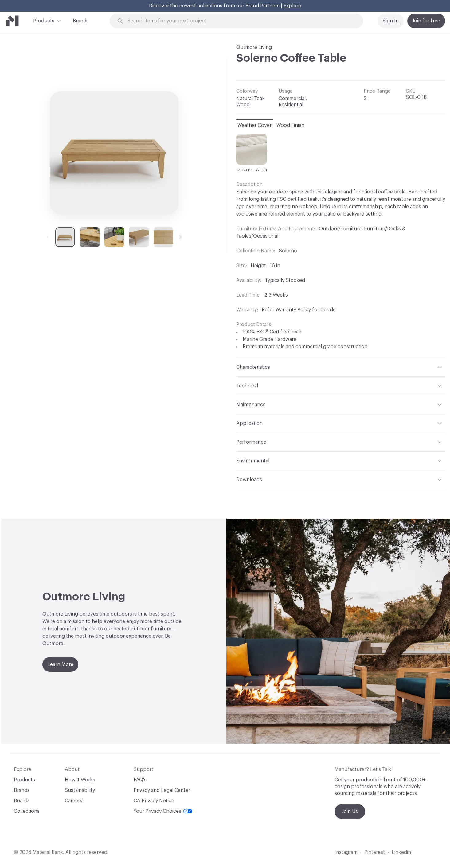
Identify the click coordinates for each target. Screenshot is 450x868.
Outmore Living (254, 47)
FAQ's (140, 780)
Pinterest (375, 852)
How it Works (80, 780)
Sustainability (80, 790)
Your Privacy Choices (163, 811)
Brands (81, 21)
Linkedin (401, 852)
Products (44, 20)
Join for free (426, 21)
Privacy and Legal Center (162, 790)
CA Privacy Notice (154, 801)
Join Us (350, 812)
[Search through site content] (240, 21)
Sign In (391, 21)
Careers (74, 801)
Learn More (60, 664)
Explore (292, 6)
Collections (27, 811)
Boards (22, 801)
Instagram (346, 852)
